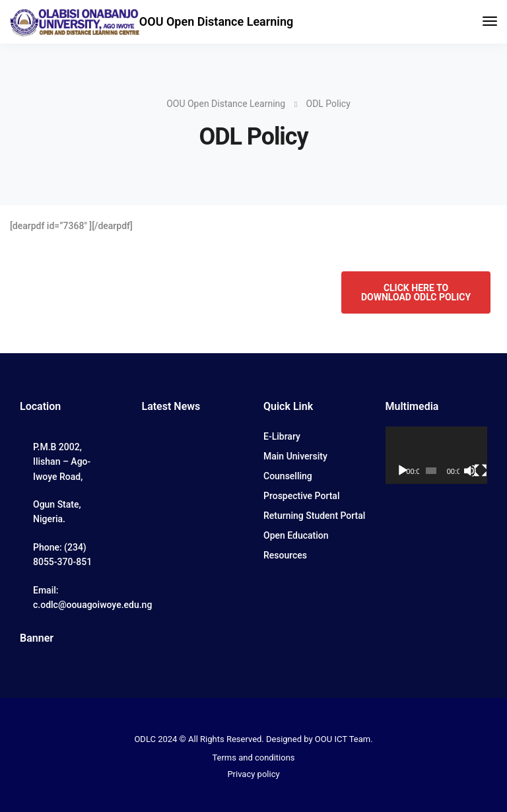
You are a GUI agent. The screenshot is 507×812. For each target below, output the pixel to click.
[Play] (403, 471)
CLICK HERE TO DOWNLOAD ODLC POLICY (416, 292)
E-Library (282, 436)
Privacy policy (253, 774)
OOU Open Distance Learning (216, 21)
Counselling (288, 476)
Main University (295, 456)
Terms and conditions (253, 758)
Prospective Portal (301, 496)
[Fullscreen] (481, 471)
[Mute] (470, 471)
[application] (437, 455)
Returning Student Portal (314, 516)
